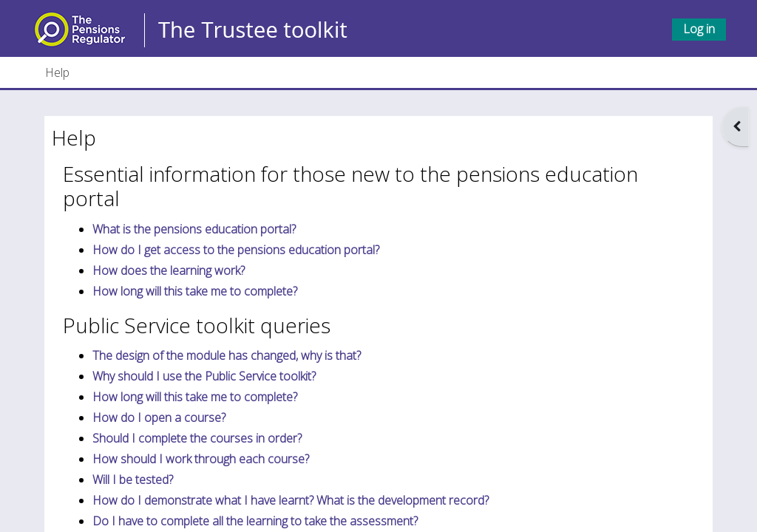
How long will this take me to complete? (195, 291)
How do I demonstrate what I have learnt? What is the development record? (291, 500)
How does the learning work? (169, 270)
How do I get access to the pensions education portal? (236, 250)
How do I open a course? (159, 417)
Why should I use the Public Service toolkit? (204, 376)
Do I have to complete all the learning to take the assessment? (255, 521)
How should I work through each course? (201, 459)
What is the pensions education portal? (194, 229)
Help (57, 72)
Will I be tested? (133, 480)
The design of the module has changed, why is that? (227, 355)
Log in (699, 29)
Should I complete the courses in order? (197, 438)
